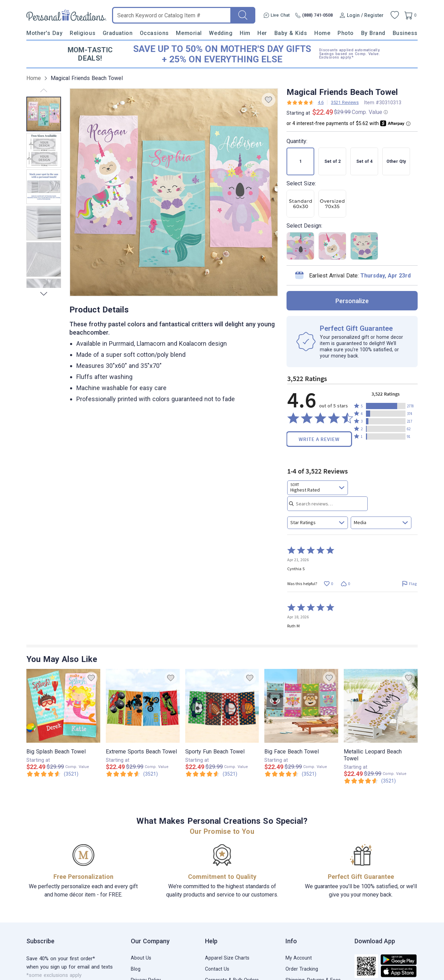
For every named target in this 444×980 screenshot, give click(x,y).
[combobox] (318, 488)
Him (245, 33)
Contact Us (217, 969)
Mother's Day (44, 33)
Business (405, 33)
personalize (352, 301)
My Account (299, 958)
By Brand (373, 33)
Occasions (154, 33)
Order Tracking (302, 969)
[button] (386, 406)
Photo (346, 33)
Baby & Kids (291, 33)
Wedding (221, 33)
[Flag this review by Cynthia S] (409, 584)
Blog (136, 969)
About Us (141, 958)
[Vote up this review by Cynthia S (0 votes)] (328, 584)
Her (262, 33)
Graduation (118, 33)
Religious (83, 33)
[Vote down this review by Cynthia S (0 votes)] (345, 584)
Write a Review (319, 439)
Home (322, 33)
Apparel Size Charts (227, 958)
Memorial (189, 33)
